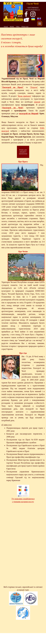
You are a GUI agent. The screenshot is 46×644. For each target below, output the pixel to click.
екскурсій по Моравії (29, 113)
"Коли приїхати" (24, 96)
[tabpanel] (19, 27)
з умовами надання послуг (23, 502)
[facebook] (26, 14)
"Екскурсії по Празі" (13, 87)
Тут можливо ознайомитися (23, 499)
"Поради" (34, 87)
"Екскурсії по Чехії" (13, 108)
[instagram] (33, 14)
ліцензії (37, 102)
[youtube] (26, 20)
